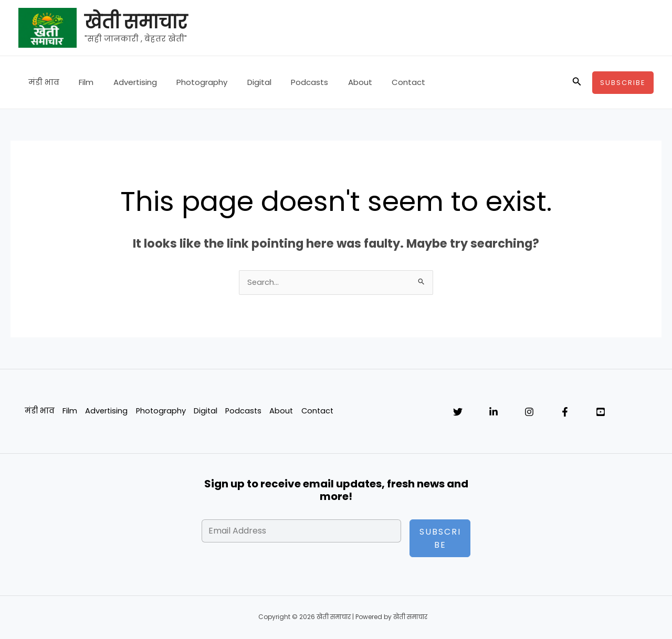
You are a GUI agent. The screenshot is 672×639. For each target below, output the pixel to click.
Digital (241, 82)
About (334, 82)
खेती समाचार (136, 22)
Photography (188, 82)
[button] (577, 82)
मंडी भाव (42, 82)
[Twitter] (458, 413)
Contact (379, 82)
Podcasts (288, 82)
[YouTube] (601, 413)
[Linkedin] (493, 413)
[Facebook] (565, 413)
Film (80, 82)
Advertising (125, 82)
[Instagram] (529, 413)
